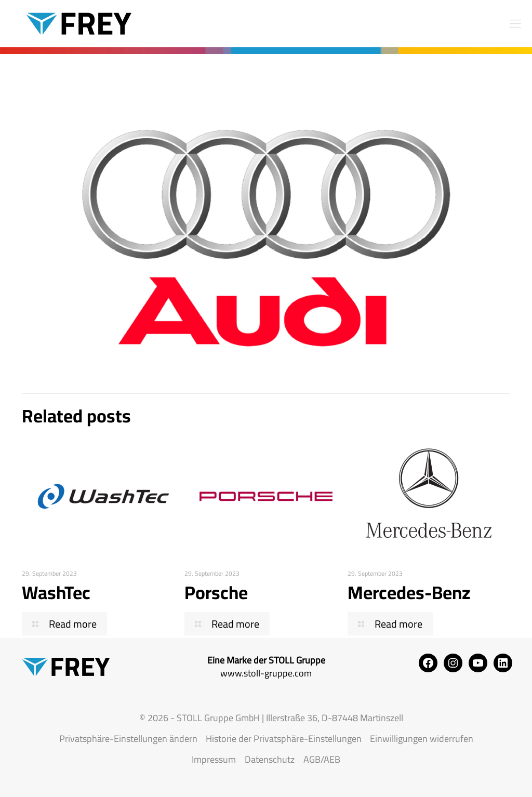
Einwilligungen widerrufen (422, 739)
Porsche (216, 592)
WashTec (56, 592)
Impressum (214, 759)
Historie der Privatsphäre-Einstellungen (284, 739)
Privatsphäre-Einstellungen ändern (128, 739)
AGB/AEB (322, 759)
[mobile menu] (515, 23)
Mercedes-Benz (409, 592)
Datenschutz (270, 759)
